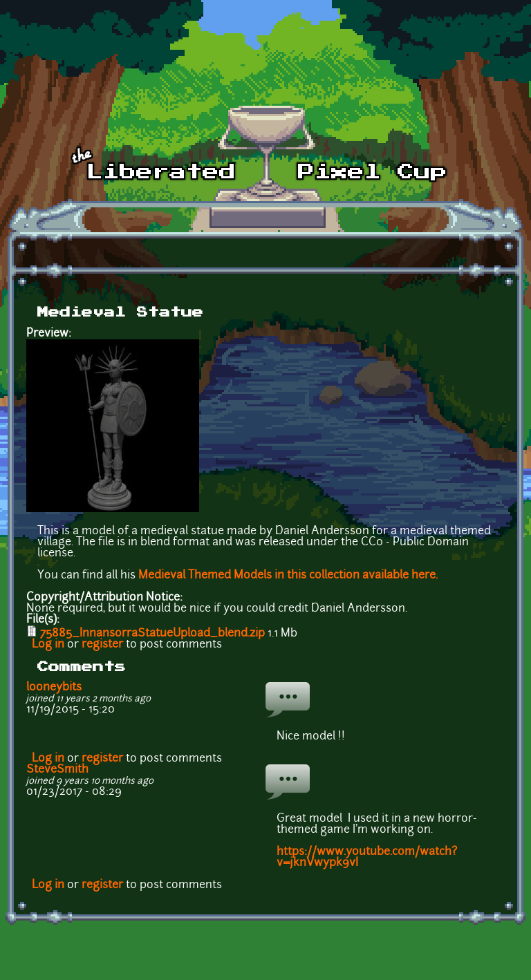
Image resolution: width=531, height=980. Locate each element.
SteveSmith (57, 770)
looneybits (54, 688)
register (102, 645)
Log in (48, 645)
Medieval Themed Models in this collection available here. (288, 576)
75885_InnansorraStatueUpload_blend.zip (152, 634)
